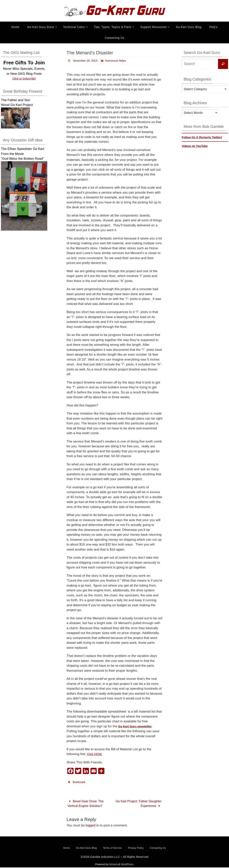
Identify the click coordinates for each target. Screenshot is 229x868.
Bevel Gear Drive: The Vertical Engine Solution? (86, 804)
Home (67, 849)
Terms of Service (112, 849)
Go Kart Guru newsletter (137, 726)
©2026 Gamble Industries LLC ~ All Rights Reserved (114, 857)
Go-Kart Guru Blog (86, 849)
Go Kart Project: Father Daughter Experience (143, 804)
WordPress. (127, 865)
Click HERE (96, 754)
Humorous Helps (119, 61)
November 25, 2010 (87, 61)
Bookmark (80, 782)
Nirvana (113, 865)
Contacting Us (158, 849)
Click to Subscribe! (24, 78)
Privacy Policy (136, 849)
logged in (92, 826)
